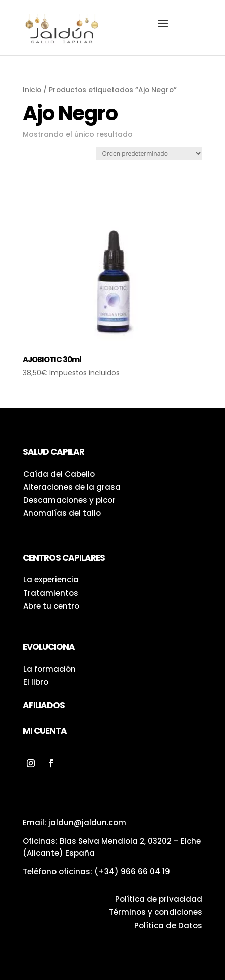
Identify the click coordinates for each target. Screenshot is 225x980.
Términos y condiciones (156, 912)
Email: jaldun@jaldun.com (74, 823)
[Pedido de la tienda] (149, 153)
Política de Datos (168, 925)
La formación (49, 669)
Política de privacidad (159, 899)
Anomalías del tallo (62, 513)
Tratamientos (51, 593)
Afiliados (44, 705)
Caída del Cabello (59, 474)
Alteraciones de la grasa (72, 487)
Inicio (32, 90)
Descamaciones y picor (69, 500)
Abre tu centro (51, 606)
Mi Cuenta (45, 731)
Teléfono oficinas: (96, 871)
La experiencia (51, 580)
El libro (36, 682)
